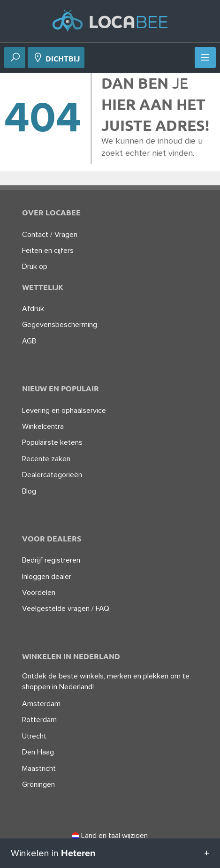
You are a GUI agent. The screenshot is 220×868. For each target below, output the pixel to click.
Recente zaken (46, 459)
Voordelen (39, 593)
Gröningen (38, 784)
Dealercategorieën (52, 475)
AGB (29, 341)
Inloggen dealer (47, 577)
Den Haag (38, 752)
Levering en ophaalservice (64, 411)
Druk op (35, 266)
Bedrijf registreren (51, 560)
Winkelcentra (43, 426)
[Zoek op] (15, 58)
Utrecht (34, 736)
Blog (29, 491)
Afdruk (33, 309)
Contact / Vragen (50, 235)
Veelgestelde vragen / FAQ (66, 609)
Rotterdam (39, 720)
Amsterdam (41, 704)
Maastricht (39, 769)
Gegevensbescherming (60, 325)
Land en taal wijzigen (110, 836)
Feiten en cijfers (48, 251)
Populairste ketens (52, 442)
